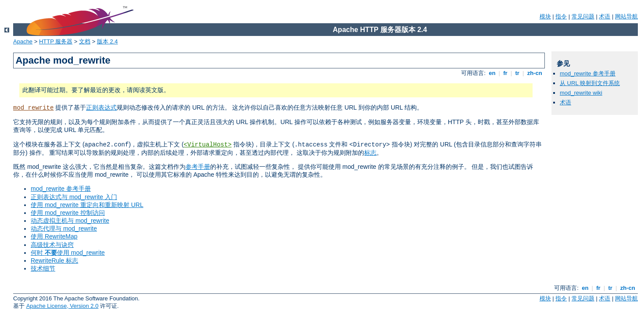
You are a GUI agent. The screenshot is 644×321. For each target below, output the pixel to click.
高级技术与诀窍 (52, 245)
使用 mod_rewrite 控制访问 (68, 213)
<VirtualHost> (208, 145)
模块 (545, 16)
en (492, 73)
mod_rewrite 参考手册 (61, 189)
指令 (561, 16)
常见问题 (583, 16)
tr (517, 73)
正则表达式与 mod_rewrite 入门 (74, 197)
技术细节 (43, 268)
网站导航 (626, 16)
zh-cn (535, 73)
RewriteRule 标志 (54, 260)
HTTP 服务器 (56, 41)
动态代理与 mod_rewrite (64, 228)
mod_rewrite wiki (581, 93)
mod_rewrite (33, 108)
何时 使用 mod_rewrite (68, 253)
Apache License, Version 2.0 (63, 306)
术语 (605, 16)
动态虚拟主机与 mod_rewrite (70, 221)
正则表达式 (101, 107)
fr (506, 73)
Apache (23, 41)
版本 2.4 (107, 41)
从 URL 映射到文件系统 (590, 83)
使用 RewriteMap (54, 236)
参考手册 (198, 167)
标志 (370, 153)
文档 (85, 41)
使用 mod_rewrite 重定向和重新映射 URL (87, 205)
